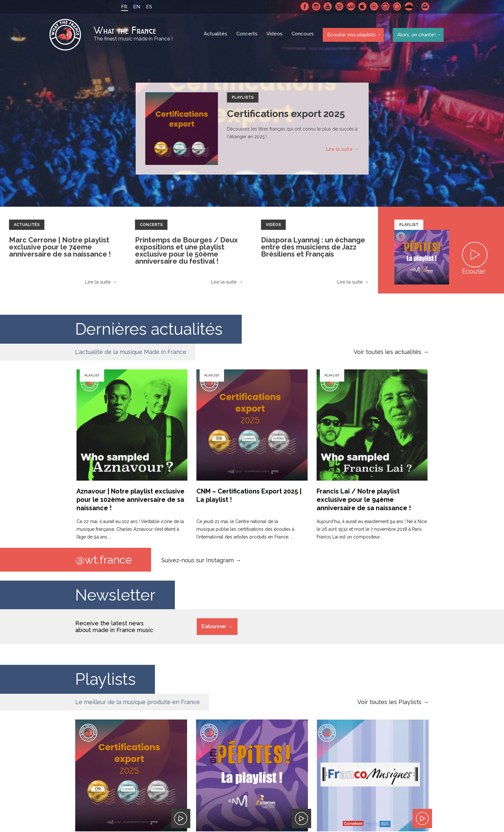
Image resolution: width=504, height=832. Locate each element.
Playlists (243, 98)
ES (148, 7)
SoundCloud (408, 6)
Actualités (216, 35)
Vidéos (275, 35)
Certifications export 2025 (286, 115)
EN (136, 7)
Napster (385, 6)
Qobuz (396, 6)
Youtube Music (373, 6)
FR (123, 7)
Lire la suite (339, 150)
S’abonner (214, 628)
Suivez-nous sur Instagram (198, 561)
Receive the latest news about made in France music (114, 628)
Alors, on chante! (415, 35)
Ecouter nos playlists (351, 35)
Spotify (338, 6)
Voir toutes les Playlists (389, 703)
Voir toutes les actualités (387, 353)
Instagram (315, 6)
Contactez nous (425, 6)
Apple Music (362, 6)
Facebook (304, 6)
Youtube (327, 6)
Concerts (248, 35)
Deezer (350, 6)
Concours (303, 35)
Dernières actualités (149, 330)
